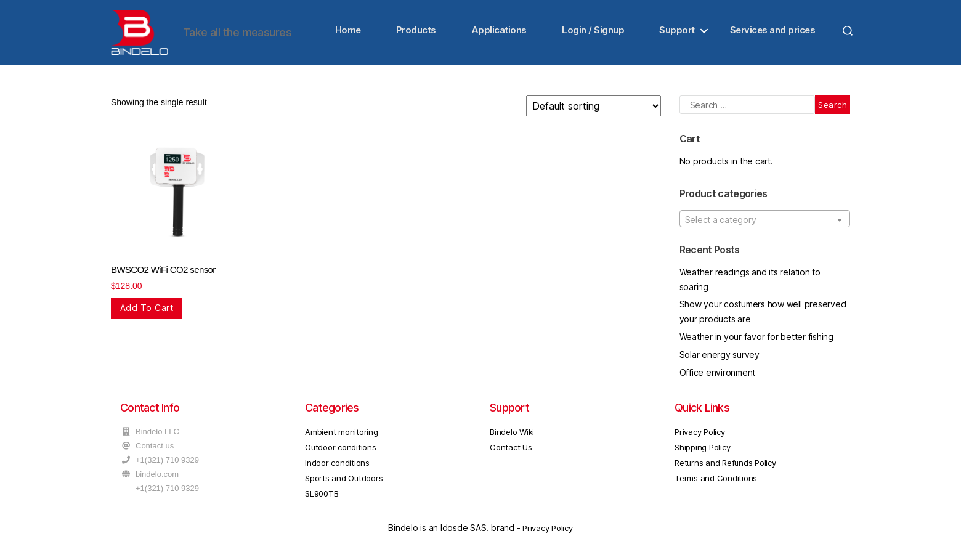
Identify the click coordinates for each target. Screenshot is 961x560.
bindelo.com (157, 478)
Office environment (718, 375)
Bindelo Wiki (512, 436)
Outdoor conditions (341, 451)
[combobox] (765, 222)
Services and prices (773, 32)
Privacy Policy (700, 436)
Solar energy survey (720, 358)
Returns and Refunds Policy (725, 466)
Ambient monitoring (342, 436)
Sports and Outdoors (344, 482)
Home (348, 32)
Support (677, 32)
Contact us (155, 449)
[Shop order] (594, 110)
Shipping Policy (702, 451)
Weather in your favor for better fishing (756, 340)
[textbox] (765, 223)
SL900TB (322, 497)
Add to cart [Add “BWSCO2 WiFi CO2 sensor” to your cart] (147, 311)
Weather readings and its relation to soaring (750, 282)
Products (416, 32)
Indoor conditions (337, 466)
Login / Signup (593, 32)
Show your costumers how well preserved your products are (763, 315)
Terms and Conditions (716, 482)
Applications (499, 32)
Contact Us (511, 451)
